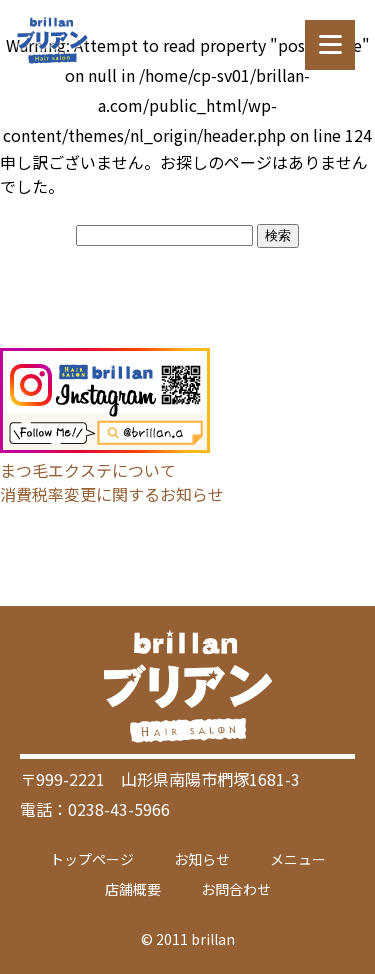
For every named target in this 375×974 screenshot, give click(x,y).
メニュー (298, 859)
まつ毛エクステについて (88, 470)
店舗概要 (133, 889)
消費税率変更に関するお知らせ (112, 494)
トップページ (92, 859)
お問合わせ (236, 889)
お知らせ (202, 859)
